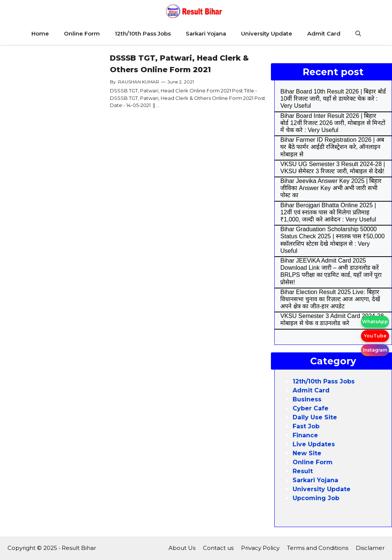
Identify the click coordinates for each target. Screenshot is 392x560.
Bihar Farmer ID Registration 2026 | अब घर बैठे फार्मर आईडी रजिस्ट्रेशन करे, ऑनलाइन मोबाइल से (332, 147)
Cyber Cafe (311, 408)
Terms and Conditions (318, 548)
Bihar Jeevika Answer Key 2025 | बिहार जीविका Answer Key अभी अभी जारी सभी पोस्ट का (331, 188)
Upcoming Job (316, 498)
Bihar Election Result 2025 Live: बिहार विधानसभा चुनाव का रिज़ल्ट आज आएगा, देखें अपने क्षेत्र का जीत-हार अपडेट (330, 299)
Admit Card (324, 33)
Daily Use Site (315, 417)
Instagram (375, 350)
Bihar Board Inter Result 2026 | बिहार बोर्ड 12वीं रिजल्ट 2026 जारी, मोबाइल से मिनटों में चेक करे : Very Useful (333, 123)
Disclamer (370, 548)
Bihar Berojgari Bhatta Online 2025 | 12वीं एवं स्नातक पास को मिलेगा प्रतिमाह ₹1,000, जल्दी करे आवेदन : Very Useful (328, 212)
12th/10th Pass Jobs (143, 33)
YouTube (375, 336)
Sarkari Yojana (206, 33)
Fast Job (306, 426)
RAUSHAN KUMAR (139, 82)
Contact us (218, 548)
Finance (305, 435)
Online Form (82, 33)
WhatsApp (375, 322)
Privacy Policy (260, 548)
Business (307, 399)
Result (303, 471)
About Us (182, 548)
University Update (267, 33)
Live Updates (314, 444)
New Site (307, 453)
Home (40, 33)
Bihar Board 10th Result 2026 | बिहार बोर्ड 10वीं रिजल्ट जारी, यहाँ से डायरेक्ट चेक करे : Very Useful (333, 99)
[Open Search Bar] (358, 34)
